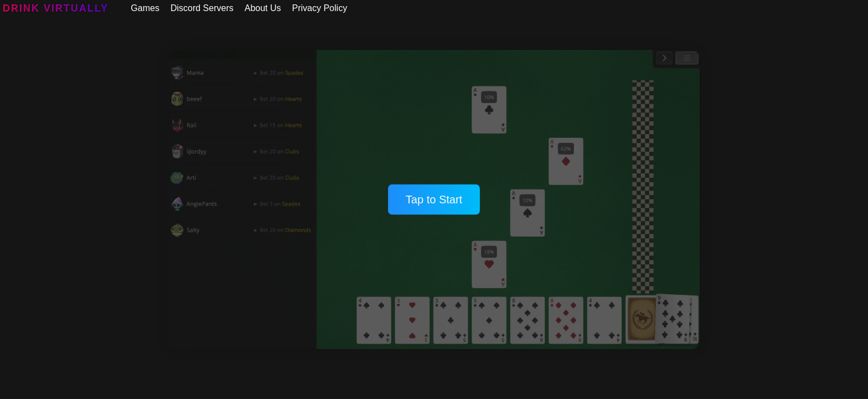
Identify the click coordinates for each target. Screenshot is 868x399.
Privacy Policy (320, 8)
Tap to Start (434, 199)
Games (145, 8)
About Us (263, 8)
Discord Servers (202, 8)
